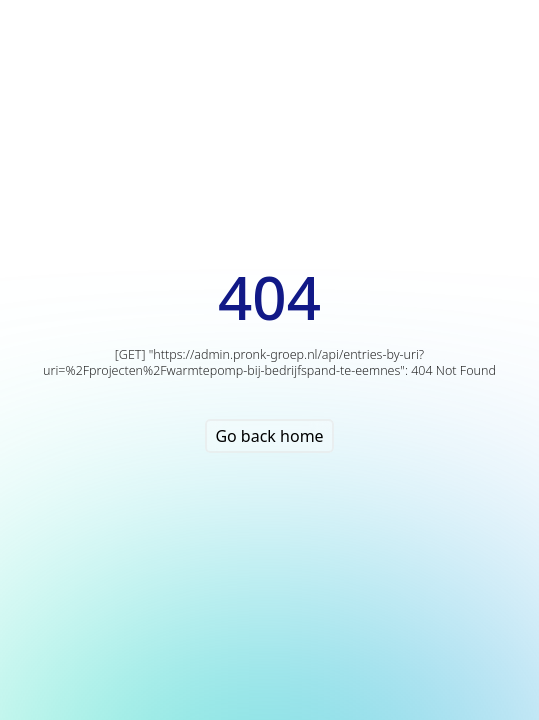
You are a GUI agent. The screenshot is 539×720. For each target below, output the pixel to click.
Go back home (269, 436)
